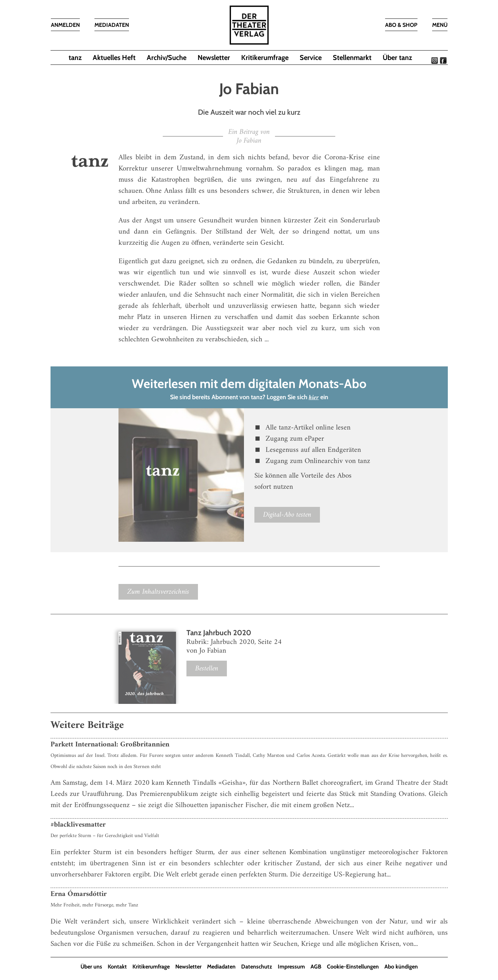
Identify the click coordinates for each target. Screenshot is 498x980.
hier (314, 398)
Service (311, 58)
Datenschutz (257, 967)
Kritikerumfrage (265, 58)
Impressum (291, 967)
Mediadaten (221, 967)
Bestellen (207, 669)
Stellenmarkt (352, 58)
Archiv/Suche (167, 58)
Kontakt (117, 967)
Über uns (91, 967)
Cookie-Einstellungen (353, 967)
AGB (316, 967)
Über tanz (397, 58)
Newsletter (214, 58)
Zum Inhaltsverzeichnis (158, 592)
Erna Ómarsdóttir (79, 894)
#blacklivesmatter (78, 825)
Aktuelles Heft (114, 58)
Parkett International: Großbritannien (110, 745)
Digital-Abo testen (287, 515)
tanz (75, 58)
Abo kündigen (401, 967)
